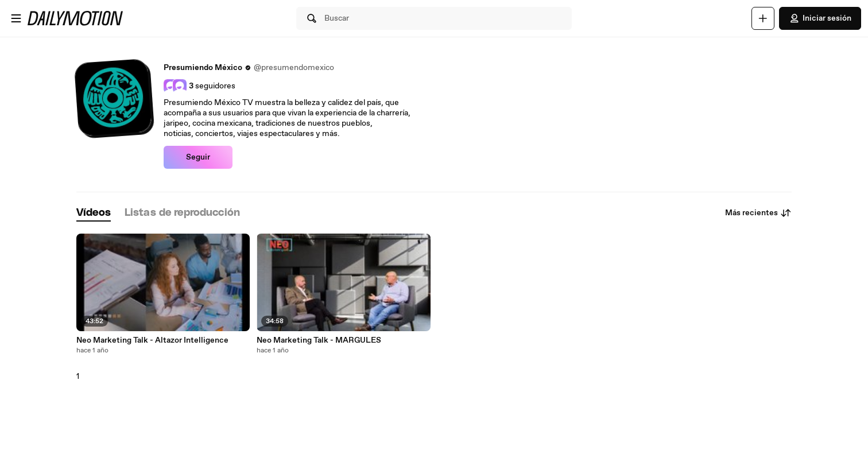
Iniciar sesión (820, 18)
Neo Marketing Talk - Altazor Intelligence (152, 340)
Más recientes (758, 213)
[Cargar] (763, 18)
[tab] (94, 213)
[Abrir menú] (16, 18)
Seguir (198, 157)
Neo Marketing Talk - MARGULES (319, 340)
